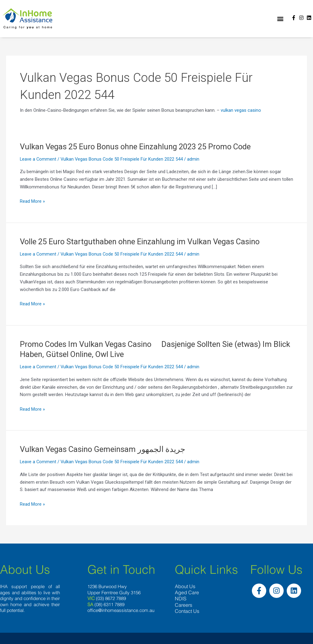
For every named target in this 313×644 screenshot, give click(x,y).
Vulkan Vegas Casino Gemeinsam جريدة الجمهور (104, 449)
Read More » (32, 201)
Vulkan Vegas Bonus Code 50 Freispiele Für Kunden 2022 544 (123, 159)
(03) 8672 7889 (111, 599)
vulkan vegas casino (241, 110)
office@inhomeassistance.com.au (121, 611)
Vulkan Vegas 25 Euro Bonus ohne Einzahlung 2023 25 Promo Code (139, 147)
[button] (280, 19)
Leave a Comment (38, 159)
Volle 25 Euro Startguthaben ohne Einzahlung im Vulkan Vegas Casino (143, 242)
